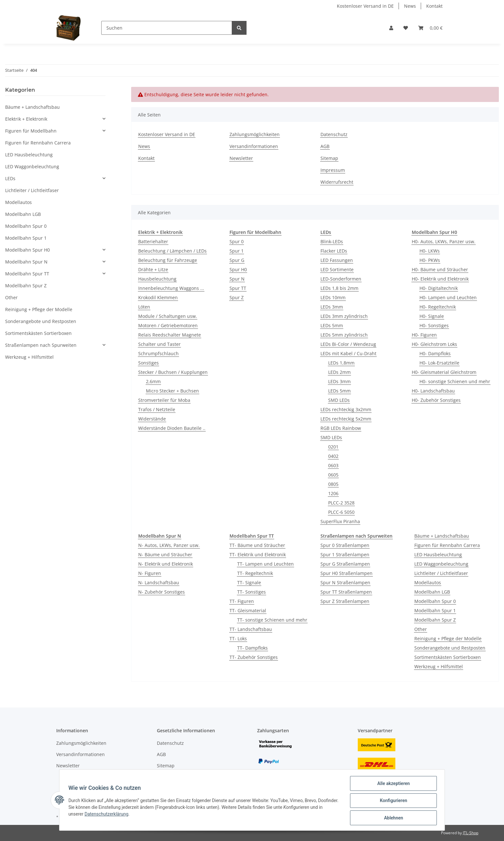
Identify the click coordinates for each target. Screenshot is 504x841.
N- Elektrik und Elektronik (166, 564)
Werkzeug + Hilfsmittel (439, 666)
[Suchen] (167, 28)
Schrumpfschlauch (158, 353)
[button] (391, 28)
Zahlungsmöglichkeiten (255, 134)
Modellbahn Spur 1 (435, 610)
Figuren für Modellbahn (31, 131)
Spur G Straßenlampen (345, 564)
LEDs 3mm (332, 307)
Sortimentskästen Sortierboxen (448, 657)
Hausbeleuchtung (157, 279)
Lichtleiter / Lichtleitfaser (441, 573)
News (410, 6)
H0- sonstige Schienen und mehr (455, 381)
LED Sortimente (337, 269)
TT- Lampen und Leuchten (265, 564)
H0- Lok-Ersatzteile (439, 363)
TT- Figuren (242, 601)
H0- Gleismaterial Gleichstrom (444, 372)
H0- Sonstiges (434, 325)
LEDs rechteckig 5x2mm (346, 419)
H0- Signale (432, 316)
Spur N (237, 279)
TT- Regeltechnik (255, 573)
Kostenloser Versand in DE (365, 6)
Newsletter (241, 158)
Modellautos (428, 582)
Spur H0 (238, 269)
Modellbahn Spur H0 (27, 250)
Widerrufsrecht (337, 182)
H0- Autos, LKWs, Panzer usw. (444, 241)
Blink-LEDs (332, 241)
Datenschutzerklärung (121, 815)
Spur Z (237, 297)
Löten (144, 307)
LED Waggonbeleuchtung (441, 564)
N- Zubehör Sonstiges (162, 592)
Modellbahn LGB (432, 592)
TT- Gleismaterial (248, 610)
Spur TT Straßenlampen (346, 592)
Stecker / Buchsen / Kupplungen (173, 372)
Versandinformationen (254, 146)
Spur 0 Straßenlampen (345, 545)
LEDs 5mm (332, 325)
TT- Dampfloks (252, 648)
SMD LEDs (339, 400)
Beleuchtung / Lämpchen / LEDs (172, 251)
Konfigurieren (392, 801)
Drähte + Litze (153, 269)
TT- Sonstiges (252, 592)
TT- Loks (238, 638)
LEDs (10, 178)
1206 (333, 493)
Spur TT (238, 288)
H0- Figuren (424, 335)
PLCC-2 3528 (341, 503)
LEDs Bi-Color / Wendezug (348, 344)
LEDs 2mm (339, 372)
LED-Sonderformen (341, 279)
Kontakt (434, 6)
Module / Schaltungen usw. (168, 316)
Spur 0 (237, 241)
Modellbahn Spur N (26, 262)
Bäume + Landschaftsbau (442, 536)
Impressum (333, 170)
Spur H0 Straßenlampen (346, 573)
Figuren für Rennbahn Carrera (447, 545)
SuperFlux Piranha (340, 521)
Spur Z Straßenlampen (345, 601)
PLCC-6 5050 (341, 512)
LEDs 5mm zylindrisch (344, 335)
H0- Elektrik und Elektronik (440, 279)
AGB (325, 146)
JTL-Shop (471, 833)
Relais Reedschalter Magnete (170, 335)
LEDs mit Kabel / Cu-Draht (348, 353)
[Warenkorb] (430, 28)
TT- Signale (249, 582)
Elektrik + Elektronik (26, 119)
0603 (333, 465)
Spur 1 (237, 251)
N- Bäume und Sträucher (165, 555)
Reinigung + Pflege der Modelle (448, 638)
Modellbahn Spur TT (27, 274)
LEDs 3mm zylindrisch (344, 316)
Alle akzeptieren (392, 785)
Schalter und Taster (159, 344)
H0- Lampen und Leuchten (448, 297)
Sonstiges (148, 363)
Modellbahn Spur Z (435, 620)
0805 (333, 484)
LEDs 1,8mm (341, 363)
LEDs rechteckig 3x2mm (346, 409)
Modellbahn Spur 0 (435, 601)
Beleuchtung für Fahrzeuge (168, 260)
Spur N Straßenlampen (345, 582)
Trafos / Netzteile (157, 409)
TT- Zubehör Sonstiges (254, 657)
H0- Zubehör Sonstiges (436, 400)
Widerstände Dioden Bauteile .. (172, 428)
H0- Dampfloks (435, 353)
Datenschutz (334, 134)
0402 (333, 456)
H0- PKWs (430, 260)
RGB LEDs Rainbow (341, 428)
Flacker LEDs (334, 251)
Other (421, 629)
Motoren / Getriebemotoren (168, 325)
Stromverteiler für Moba (164, 400)
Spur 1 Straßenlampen (345, 555)
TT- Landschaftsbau (251, 629)
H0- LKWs (430, 251)
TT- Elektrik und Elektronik (258, 555)
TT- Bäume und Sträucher (257, 545)
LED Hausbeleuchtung (438, 555)
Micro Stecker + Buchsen (172, 391)
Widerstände (152, 419)
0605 (333, 475)
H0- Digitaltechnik (439, 288)
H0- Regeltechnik (438, 307)
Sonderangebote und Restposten (450, 648)
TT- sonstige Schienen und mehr (272, 620)
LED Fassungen (337, 260)
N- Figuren (150, 573)
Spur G (237, 260)
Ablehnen (392, 818)
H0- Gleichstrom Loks (434, 344)
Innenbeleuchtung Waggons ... (171, 288)
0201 (333, 447)
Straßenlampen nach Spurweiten (41, 345)
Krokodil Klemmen (158, 297)
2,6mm (153, 381)
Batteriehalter (153, 241)
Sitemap (329, 158)
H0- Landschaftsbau (433, 391)
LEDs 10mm (333, 297)
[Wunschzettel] (406, 28)
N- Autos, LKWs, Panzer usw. (169, 545)
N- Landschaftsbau (159, 582)
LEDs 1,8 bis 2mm (339, 288)
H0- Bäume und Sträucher (440, 269)
